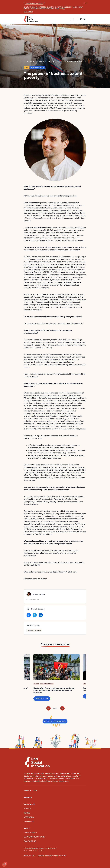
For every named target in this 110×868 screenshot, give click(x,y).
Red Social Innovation (31, 19)
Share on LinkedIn (41, 615)
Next (62, 708)
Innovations (31, 791)
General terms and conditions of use (52, 856)
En (81, 19)
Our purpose (30, 833)
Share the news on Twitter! (36, 579)
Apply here (28, 12)
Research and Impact (34, 630)
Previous (48, 708)
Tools (27, 813)
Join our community (34, 837)
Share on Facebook (29, 615)
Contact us (30, 841)
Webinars (29, 817)
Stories (28, 797)
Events (27, 809)
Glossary (29, 821)
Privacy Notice (30, 856)
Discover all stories (53, 721)
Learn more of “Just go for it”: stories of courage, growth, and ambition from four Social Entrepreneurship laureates (57, 678)
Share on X (35, 615)
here (75, 572)
